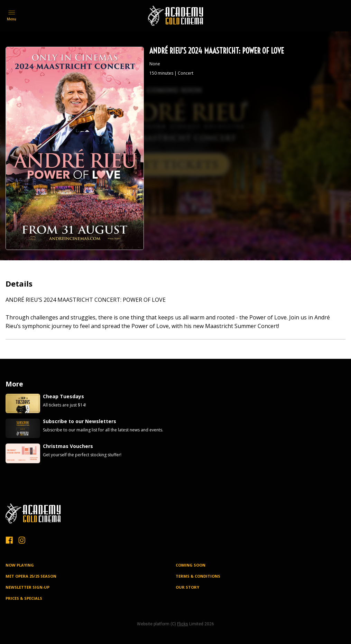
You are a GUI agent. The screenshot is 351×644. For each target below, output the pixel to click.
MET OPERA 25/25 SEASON (31, 576)
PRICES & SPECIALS (24, 598)
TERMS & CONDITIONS (198, 576)
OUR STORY (187, 587)
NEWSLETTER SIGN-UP (27, 587)
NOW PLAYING (20, 565)
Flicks (183, 624)
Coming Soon (191, 565)
